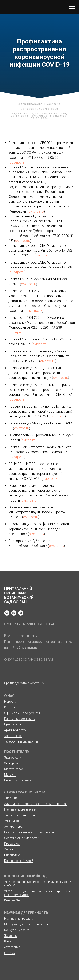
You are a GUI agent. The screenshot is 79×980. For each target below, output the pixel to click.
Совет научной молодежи (22, 838)
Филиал (9, 849)
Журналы (11, 936)
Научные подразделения (21, 809)
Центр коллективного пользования (29, 832)
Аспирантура (13, 827)
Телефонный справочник (22, 741)
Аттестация (12, 947)
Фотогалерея (13, 736)
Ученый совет (14, 821)
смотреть (17, 162)
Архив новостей (15, 730)
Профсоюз (12, 844)
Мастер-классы (15, 769)
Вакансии (11, 941)
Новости (10, 702)
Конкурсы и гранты (18, 930)
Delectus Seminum (17, 900)
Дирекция (11, 798)
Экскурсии (12, 763)
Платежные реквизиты (20, 719)
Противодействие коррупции (24, 683)
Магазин (10, 775)
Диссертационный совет (21, 815)
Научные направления (20, 919)
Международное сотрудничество (27, 924)
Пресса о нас (13, 724)
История (10, 707)
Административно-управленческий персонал (36, 804)
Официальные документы (22, 713)
